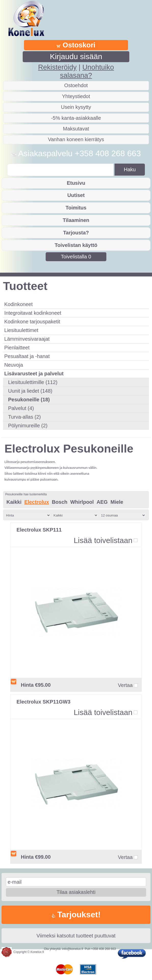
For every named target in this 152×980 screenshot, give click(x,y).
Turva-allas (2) (24, 417)
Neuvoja (14, 365)
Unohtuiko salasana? (87, 71)
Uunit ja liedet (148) (30, 391)
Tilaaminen (76, 220)
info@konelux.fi (73, 949)
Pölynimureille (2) (28, 426)
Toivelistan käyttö (76, 245)
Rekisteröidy (57, 67)
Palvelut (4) (21, 408)
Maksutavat (76, 129)
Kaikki (14, 502)
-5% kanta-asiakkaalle (76, 118)
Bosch (60, 502)
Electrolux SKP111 (39, 530)
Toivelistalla (76, 257)
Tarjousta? (76, 233)
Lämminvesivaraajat (27, 339)
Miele (117, 502)
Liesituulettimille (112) (33, 382)
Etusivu (76, 183)
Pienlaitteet (17, 348)
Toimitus (76, 208)
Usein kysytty (76, 107)
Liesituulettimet (21, 330)
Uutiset (76, 195)
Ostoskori (76, 45)
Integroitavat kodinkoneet (33, 313)
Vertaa (125, 685)
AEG (102, 502)
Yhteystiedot (76, 96)
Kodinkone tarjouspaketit (32, 322)
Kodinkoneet (18, 304)
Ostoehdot (76, 85)
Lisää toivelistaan (103, 540)
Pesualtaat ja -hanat (27, 356)
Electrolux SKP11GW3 (43, 702)
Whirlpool (82, 502)
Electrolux (37, 502)
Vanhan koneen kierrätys (76, 139)
